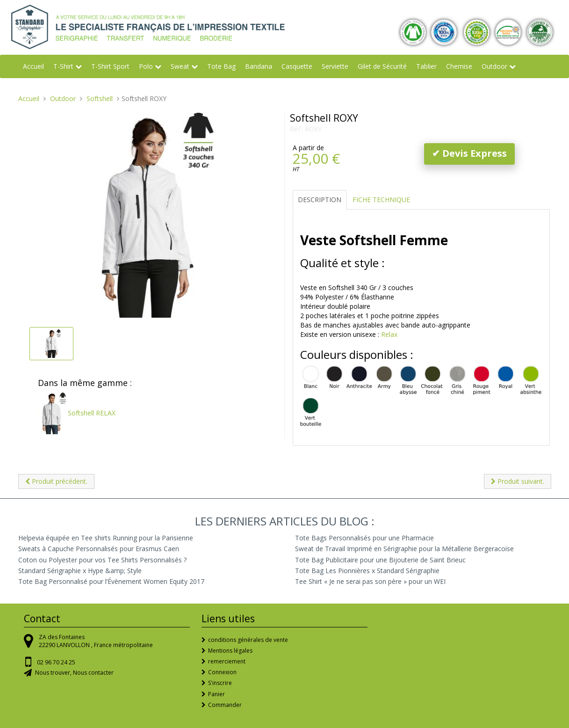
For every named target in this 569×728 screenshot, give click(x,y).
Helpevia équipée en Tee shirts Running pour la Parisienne (106, 538)
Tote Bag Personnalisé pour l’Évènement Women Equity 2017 (111, 581)
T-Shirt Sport (110, 66)
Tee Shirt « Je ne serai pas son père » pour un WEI (370, 581)
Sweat (180, 66)
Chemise (459, 66)
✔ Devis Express (469, 153)
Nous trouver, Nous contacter (74, 673)
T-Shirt (63, 66)
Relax (389, 334)
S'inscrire (220, 683)
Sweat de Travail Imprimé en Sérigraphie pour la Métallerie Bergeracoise (404, 549)
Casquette (297, 66)
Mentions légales (230, 651)
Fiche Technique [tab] (381, 200)
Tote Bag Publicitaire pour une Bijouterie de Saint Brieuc (380, 560)
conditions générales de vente (248, 640)
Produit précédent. (56, 481)
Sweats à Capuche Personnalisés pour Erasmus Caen (99, 549)
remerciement (227, 661)
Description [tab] (320, 200)
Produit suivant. (518, 481)
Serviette (335, 66)
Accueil (33, 66)
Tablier (426, 66)
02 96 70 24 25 (56, 662)
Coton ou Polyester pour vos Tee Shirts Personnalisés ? (102, 560)
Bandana (259, 66)
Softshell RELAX (77, 413)
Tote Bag (221, 66)
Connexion (222, 672)
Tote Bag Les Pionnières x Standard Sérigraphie (367, 571)
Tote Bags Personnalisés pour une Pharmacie (364, 538)
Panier (216, 694)
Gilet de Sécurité (382, 66)
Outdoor (494, 66)
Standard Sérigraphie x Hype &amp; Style (80, 571)
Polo (146, 66)
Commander (225, 705)
